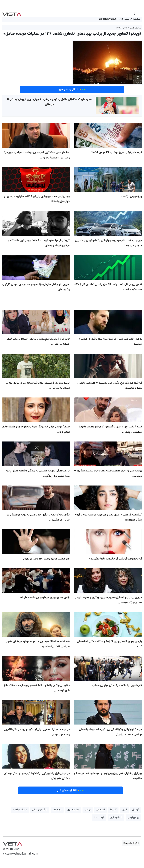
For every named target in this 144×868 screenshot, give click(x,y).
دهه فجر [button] (57, 810)
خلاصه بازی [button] (73, 810)
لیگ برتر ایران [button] (40, 810)
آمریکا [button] (113, 810)
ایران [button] (124, 810)
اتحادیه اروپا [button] (116, 818)
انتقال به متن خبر (72, 89)
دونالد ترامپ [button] (20, 810)
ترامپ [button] (88, 810)
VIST (12, 13)
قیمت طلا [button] (99, 818)
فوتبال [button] (136, 810)
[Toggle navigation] (140, 13)
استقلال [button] (101, 810)
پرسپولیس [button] (133, 818)
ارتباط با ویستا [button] (131, 843)
